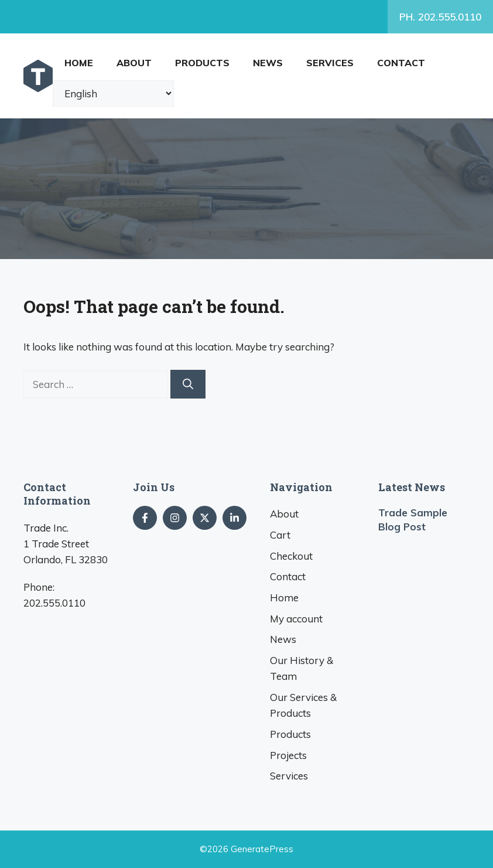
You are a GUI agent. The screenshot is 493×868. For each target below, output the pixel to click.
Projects (288, 755)
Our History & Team (302, 668)
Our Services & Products (303, 705)
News (268, 63)
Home (79, 63)
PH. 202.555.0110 (440, 17)
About (134, 63)
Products (202, 63)
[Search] (188, 384)
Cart (280, 535)
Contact (401, 63)
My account (296, 619)
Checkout (291, 556)
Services (330, 63)
